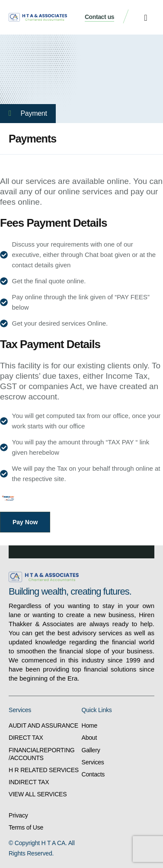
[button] (145, 18)
